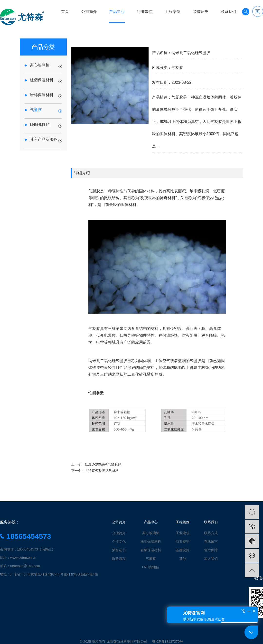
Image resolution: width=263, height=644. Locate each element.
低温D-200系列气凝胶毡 (103, 464)
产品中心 (117, 12)
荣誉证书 (201, 12)
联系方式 (211, 533)
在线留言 (211, 541)
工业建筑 (183, 533)
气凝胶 (151, 559)
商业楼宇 (183, 541)
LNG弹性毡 (151, 567)
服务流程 (119, 559)
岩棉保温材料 (151, 550)
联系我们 (228, 12)
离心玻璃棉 (151, 533)
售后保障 (211, 550)
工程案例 (173, 12)
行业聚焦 (145, 12)
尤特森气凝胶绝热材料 (102, 471)
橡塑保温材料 (151, 541)
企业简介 (119, 533)
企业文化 (119, 541)
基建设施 (183, 550)
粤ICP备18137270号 (168, 642)
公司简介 (89, 12)
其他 (183, 559)
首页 (65, 12)
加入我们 (211, 559)
